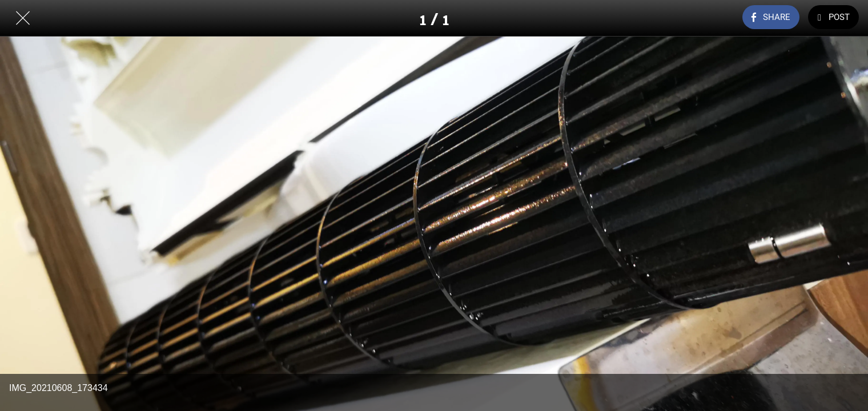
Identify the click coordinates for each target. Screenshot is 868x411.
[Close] (23, 18)
